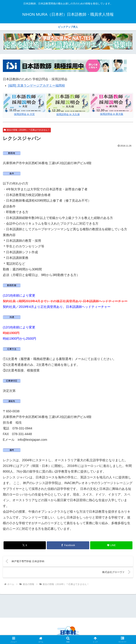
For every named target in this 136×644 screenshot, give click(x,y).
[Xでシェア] (25, 545)
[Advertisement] (68, 605)
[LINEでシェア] (111, 545)
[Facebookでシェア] (68, 545)
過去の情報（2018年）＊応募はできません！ (27, 130)
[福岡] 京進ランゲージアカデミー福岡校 (37, 86)
